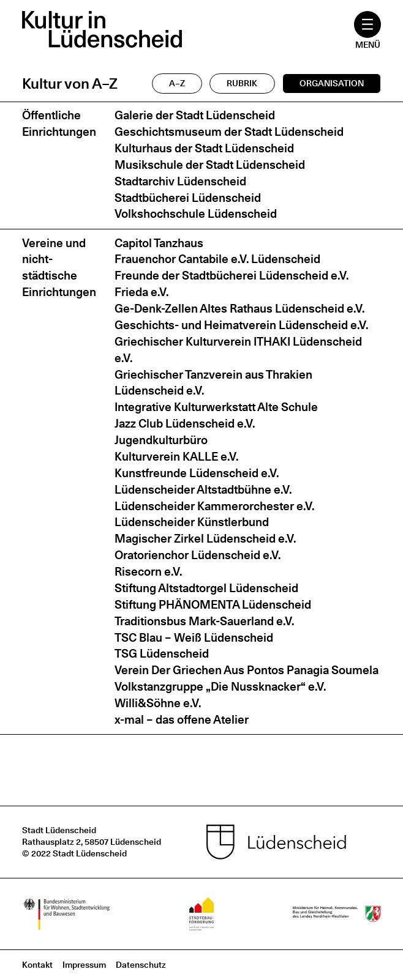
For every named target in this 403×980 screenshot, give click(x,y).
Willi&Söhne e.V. (158, 703)
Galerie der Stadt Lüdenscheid (195, 115)
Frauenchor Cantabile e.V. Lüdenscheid (217, 259)
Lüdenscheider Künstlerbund (192, 522)
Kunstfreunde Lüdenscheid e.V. (197, 473)
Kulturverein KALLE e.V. (176, 457)
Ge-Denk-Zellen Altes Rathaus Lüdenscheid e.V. (239, 309)
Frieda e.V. (141, 292)
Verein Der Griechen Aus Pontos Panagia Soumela (247, 670)
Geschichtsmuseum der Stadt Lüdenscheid (229, 132)
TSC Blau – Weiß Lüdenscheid (194, 638)
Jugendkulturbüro (161, 440)
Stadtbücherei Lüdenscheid (188, 198)
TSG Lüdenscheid (162, 654)
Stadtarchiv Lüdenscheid (180, 181)
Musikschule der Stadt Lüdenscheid (210, 165)
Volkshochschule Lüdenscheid (196, 214)
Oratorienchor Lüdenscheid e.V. (198, 555)
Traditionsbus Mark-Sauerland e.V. (204, 621)
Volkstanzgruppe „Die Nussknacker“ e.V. (220, 687)
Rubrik (242, 83)
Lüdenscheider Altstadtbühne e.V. (203, 490)
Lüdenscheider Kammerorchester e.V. (214, 506)
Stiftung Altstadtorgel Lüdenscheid (206, 588)
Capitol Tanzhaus (159, 243)
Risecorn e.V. (148, 572)
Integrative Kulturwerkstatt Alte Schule (216, 407)
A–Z (177, 83)
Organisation (332, 83)
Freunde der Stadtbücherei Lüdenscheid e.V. (232, 276)
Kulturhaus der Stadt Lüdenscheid (204, 148)
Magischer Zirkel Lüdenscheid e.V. (205, 539)
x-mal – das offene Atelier (182, 720)
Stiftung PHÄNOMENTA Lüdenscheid (213, 605)
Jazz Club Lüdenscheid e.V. (185, 424)
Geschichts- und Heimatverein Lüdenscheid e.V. (241, 325)
